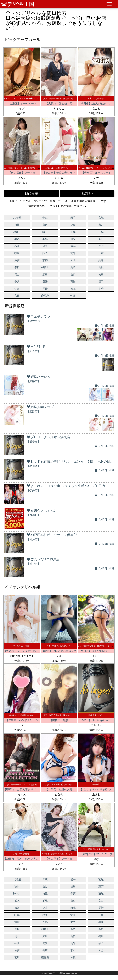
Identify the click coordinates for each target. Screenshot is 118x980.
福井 (45, 246)
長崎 (45, 289)
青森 (45, 218)
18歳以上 (87, 194)
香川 (17, 282)
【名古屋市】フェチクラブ (96, 854)
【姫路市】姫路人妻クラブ (59, 173)
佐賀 (17, 289)
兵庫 (101, 260)
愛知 (73, 253)
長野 (101, 246)
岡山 (17, 275)
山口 (73, 275)
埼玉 (45, 232)
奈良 (17, 267)
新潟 (73, 246)
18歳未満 (31, 194)
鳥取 (73, 267)
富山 (101, 239)
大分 (101, 289)
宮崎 (17, 296)
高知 (73, 282)
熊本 (73, 289)
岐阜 (17, 253)
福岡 (101, 282)
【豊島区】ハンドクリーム (22, 720)
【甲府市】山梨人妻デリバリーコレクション (30, 789)
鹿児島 (45, 296)
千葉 (73, 232)
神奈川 (17, 232)
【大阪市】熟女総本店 (59, 104)
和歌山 (45, 267)
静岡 (45, 253)
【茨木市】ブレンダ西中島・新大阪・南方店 (30, 651)
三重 (101, 253)
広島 (45, 275)
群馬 (45, 239)
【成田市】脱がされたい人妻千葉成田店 (28, 859)
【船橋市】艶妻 (59, 720)
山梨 (73, 239)
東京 (101, 225)
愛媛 (45, 282)
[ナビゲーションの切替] (109, 4)
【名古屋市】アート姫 (22, 173)
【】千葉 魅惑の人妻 (59, 789)
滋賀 (17, 260)
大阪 (73, 260)
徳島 (101, 275)
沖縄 (73, 296)
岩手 (73, 218)
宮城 (101, 218)
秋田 (17, 225)
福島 (73, 225)
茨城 (101, 232)
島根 (101, 267)
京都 (45, 260)
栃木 (17, 239)
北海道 (17, 218)
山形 (45, 225)
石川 (17, 246)
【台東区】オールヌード (22, 104)
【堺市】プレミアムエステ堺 (59, 651)
